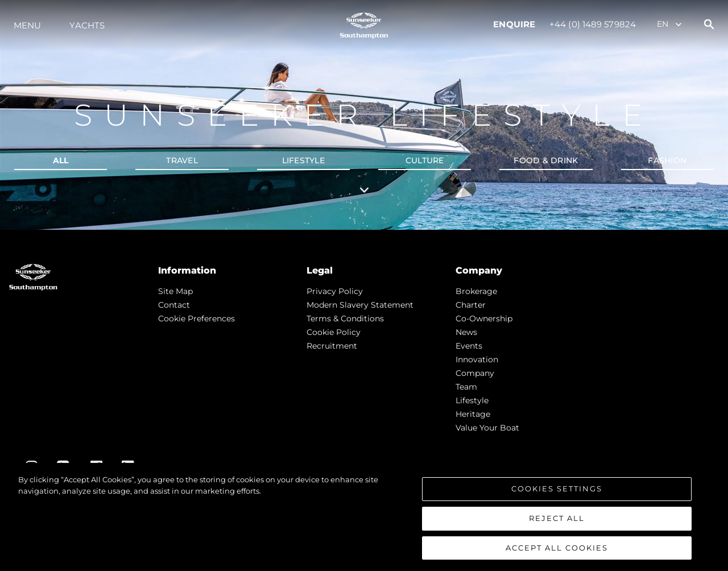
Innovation (477, 359)
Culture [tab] (425, 160)
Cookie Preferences (197, 318)
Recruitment (332, 346)
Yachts (87, 25)
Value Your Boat (487, 428)
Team (466, 387)
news (466, 332)
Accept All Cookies (557, 552)
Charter (471, 305)
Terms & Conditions (345, 318)
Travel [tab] (182, 160)
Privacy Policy (335, 291)
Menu (27, 25)
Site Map (175, 291)
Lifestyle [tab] (303, 160)
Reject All (557, 522)
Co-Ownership (484, 318)
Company (475, 373)
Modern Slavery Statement (360, 305)
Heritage (473, 414)
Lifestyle (472, 400)
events (469, 346)
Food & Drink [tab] (546, 160)
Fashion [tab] (667, 160)
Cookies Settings (557, 493)
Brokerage (476, 291)
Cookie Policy (334, 332)
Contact (174, 305)
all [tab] (61, 160)
